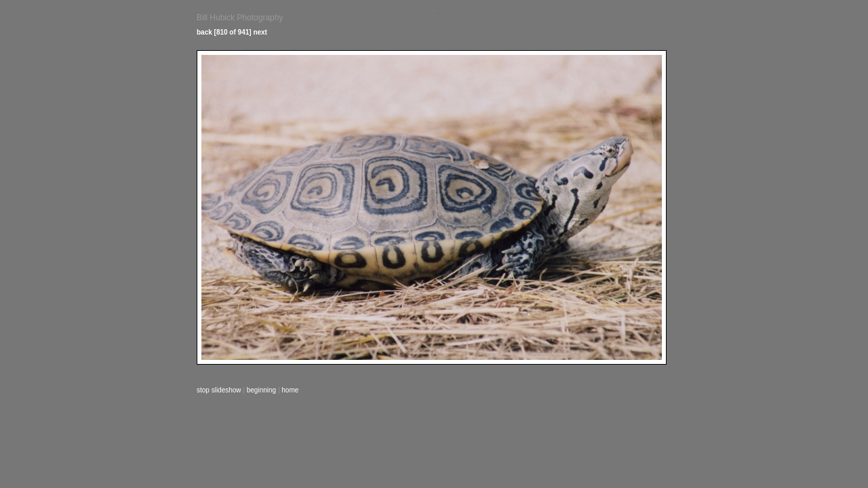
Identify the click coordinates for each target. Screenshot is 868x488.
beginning (261, 390)
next (260, 32)
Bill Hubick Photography (240, 18)
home (290, 390)
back (204, 32)
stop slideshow (219, 390)
